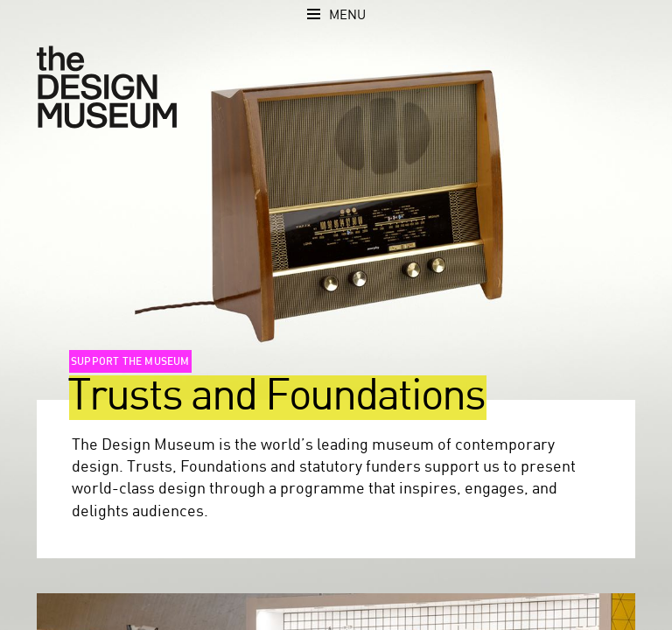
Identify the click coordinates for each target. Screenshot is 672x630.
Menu (347, 15)
